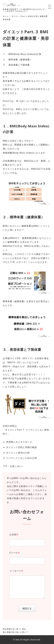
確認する (29, 608)
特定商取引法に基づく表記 (14, 629)
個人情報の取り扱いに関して (15, 632)
